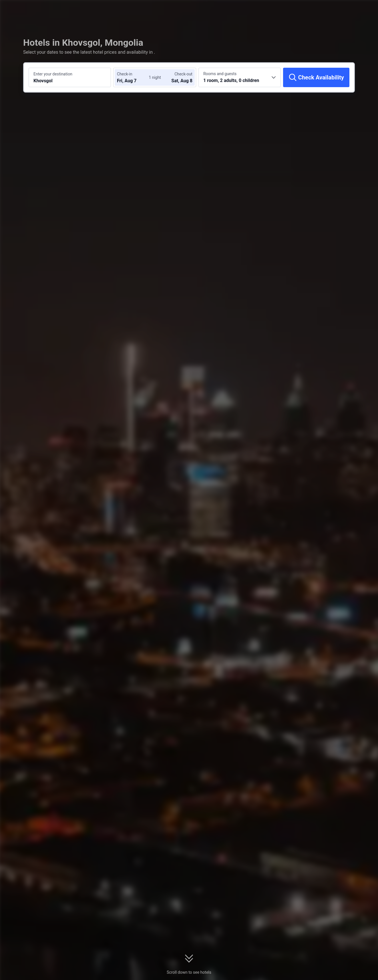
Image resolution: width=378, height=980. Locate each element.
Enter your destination (53, 74)
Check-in (125, 74)
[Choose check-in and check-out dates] (134, 77)
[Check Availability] (316, 77)
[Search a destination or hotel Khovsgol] (70, 77)
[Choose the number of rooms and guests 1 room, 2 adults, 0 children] (240, 77)
